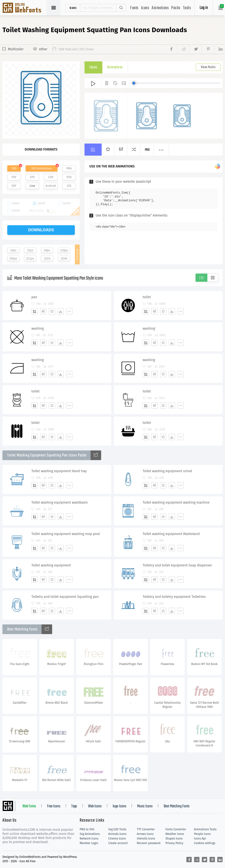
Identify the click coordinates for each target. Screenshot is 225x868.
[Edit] (43, 311)
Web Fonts (29, 806)
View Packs (208, 67)
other (43, 49)
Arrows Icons (145, 834)
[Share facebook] (173, 49)
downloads (41, 230)
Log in (204, 8)
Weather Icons (175, 834)
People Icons (202, 834)
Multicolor (16, 49)
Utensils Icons (146, 839)
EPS (32, 177)
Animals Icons (117, 834)
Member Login (89, 843)
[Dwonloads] (61, 311)
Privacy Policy (174, 843)
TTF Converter (146, 829)
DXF (14, 186)
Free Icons (54, 806)
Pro (147, 150)
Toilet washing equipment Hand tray (59, 471)
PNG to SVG (87, 829)
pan (34, 297)
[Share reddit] (183, 49)
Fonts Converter (176, 829)
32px (30, 250)
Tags (74, 806)
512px (30, 259)
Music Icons (145, 806)
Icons (145, 8)
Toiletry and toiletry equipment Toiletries (174, 597)
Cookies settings (205, 843)
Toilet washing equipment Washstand (171, 534)
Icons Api (200, 839)
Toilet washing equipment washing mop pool (66, 534)
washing (38, 329)
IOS (69, 186)
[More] (69, 311)
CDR (51, 177)
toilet (147, 297)
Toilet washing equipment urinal (167, 471)
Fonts (134, 8)
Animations (160, 8)
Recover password (149, 843)
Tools (187, 8)
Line (32, 186)
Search (121, 8)
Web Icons (95, 806)
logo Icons (120, 806)
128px (64, 250)
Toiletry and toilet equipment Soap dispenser (177, 565)
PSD (69, 177)
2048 (64, 259)
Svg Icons (24, 8)
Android (51, 186)
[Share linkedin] (218, 49)
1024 (47, 259)
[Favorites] (52, 311)
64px (47, 250)
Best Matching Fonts (177, 806)
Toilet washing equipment (51, 565)
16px (13, 250)
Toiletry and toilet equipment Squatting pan (65, 597)
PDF (14, 177)
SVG (14, 168)
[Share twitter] (195, 49)
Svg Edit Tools (117, 829)
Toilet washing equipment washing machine (176, 503)
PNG (69, 168)
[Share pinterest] (208, 49)
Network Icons (89, 839)
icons (73, 8)
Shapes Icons (174, 839)
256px (13, 259)
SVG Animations (41, 168)
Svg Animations (90, 834)
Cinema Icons (117, 839)
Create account (118, 843)
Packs (176, 8)
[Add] (35, 311)
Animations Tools (205, 829)
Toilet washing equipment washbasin (60, 503)
